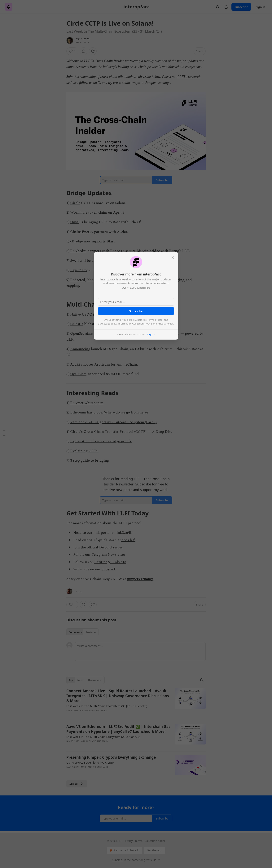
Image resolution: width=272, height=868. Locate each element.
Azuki (75, 365)
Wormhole (79, 213)
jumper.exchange (140, 579)
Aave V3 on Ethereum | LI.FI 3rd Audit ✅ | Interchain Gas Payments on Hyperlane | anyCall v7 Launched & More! (118, 729)
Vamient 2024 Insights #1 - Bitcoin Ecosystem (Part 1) (113, 422)
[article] (136, 703)
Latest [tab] (81, 680)
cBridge (77, 241)
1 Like (79, 591)
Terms (139, 841)
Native (75, 314)
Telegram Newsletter (108, 555)
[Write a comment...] (140, 652)
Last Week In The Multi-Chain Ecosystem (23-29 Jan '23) (103, 737)
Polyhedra (78, 251)
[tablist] (83, 632)
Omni (75, 222)
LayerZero (78, 270)
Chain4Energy (82, 232)
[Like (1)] (72, 51)
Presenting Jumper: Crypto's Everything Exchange (111, 757)
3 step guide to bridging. (90, 461)
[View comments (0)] (84, 51)
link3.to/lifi (125, 533)
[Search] (218, 7)
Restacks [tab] (91, 632)
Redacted (78, 280)
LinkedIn (118, 562)
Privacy (128, 841)
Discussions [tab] (95, 680)
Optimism (78, 374)
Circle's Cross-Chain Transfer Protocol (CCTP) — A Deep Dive (121, 432)
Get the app (155, 850)
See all (77, 784)
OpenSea (77, 334)
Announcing (80, 349)
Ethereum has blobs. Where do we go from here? (109, 412)
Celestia (77, 324)
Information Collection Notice (135, 324)
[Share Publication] (226, 7)
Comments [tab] (75, 632)
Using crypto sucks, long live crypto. (90, 762)
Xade (91, 280)
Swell (75, 261)
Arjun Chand (83, 38)
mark (104, 710)
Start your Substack (124, 850)
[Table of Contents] (4, 434)
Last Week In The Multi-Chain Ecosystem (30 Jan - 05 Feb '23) (107, 706)
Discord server (110, 547)
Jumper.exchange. (158, 83)
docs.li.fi (128, 540)
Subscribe (241, 7)
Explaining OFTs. (84, 451)
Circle (75, 203)
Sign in (260, 7)
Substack (108, 569)
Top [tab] (71, 680)
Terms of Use (155, 320)
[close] (173, 258)
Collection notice (155, 841)
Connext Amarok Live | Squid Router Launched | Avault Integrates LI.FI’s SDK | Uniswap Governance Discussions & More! (118, 696)
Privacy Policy (165, 324)
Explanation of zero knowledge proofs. (101, 441)
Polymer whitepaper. (87, 403)
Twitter (100, 562)
